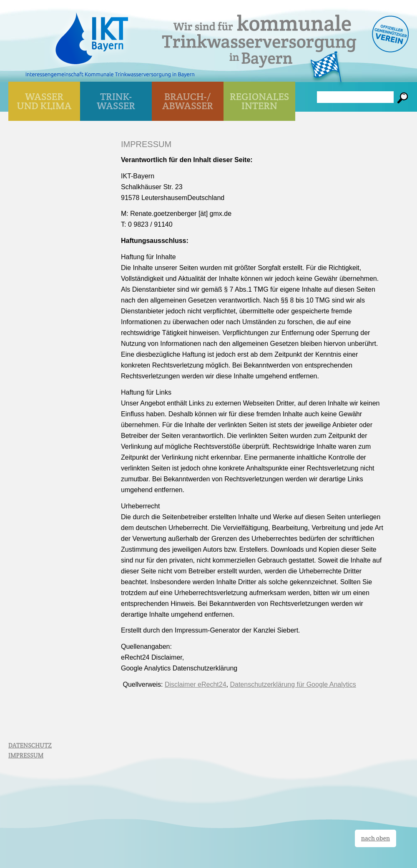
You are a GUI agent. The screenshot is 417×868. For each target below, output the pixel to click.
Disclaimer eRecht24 (196, 684)
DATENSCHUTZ (30, 745)
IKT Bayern (92, 34)
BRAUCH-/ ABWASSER (188, 101)
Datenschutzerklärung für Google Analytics (293, 684)
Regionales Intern (259, 101)
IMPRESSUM (26, 755)
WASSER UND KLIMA (44, 101)
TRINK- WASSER (116, 101)
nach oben (376, 838)
